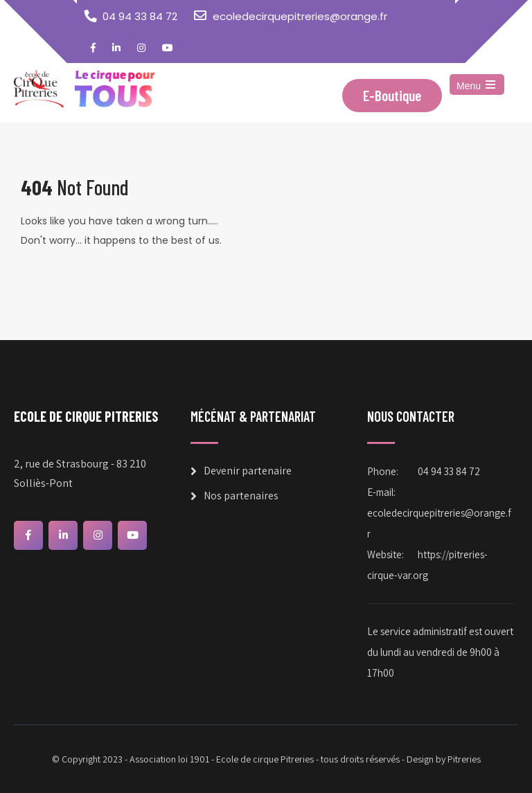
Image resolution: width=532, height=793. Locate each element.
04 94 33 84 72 (140, 16)
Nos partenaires (241, 496)
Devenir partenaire (248, 471)
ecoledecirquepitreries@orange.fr (300, 16)
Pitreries (464, 759)
